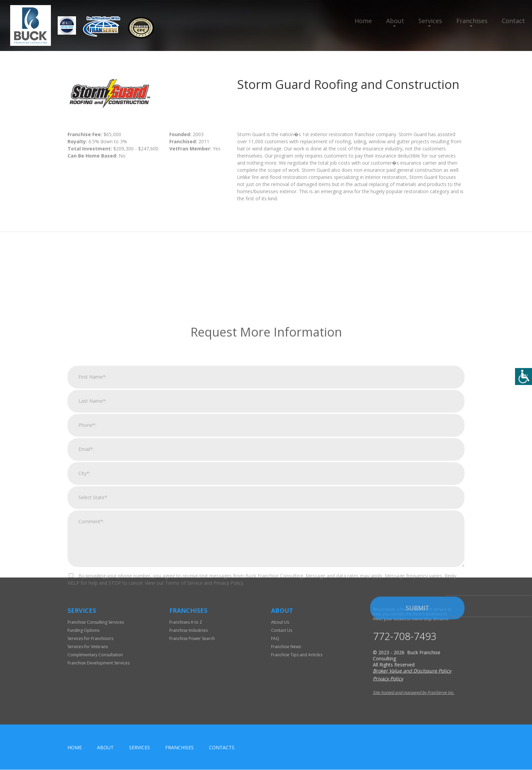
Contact (513, 21)
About (395, 21)
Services (430, 21)
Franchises (472, 21)
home (75, 748)
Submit (417, 703)
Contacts (222, 748)
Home (363, 21)
